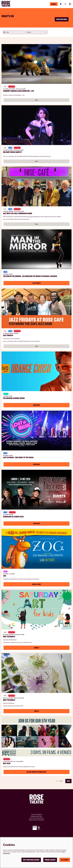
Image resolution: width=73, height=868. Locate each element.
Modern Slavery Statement (37, 820)
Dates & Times (37, 584)
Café (5, 87)
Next (68, 781)
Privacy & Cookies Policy (37, 818)
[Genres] (36, 32)
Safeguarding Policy (36, 816)
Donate (54, 4)
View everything (62, 19)
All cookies (65, 860)
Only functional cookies (31, 860)
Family (5, 571)
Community (12, 87)
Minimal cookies (50, 860)
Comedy (6, 394)
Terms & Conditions (37, 814)
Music (10, 148)
